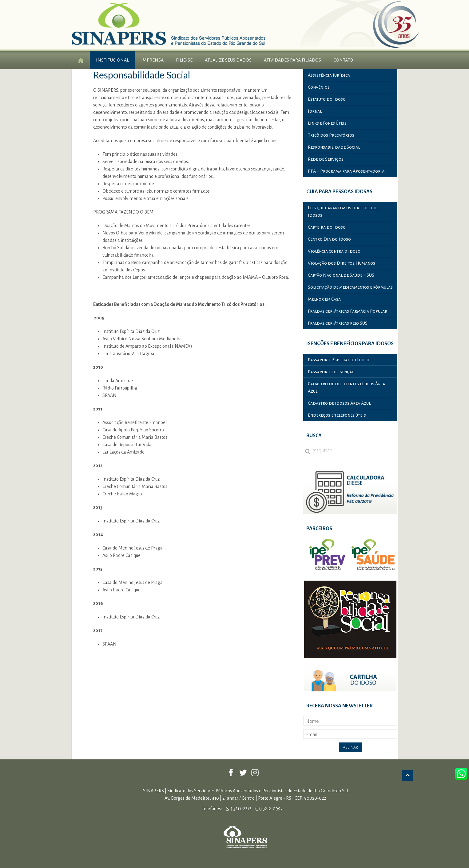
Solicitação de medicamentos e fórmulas (350, 287)
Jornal (315, 111)
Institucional (112, 60)
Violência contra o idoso (334, 251)
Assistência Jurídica (329, 75)
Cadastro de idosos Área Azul (339, 403)
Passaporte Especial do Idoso (339, 360)
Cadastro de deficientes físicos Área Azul (346, 387)
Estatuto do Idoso (327, 99)
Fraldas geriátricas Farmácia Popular (348, 311)
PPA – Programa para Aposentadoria (346, 171)
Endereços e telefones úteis (337, 415)
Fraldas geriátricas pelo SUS (338, 323)
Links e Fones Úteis (327, 123)
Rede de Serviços (326, 159)
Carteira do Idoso (327, 227)
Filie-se (184, 60)
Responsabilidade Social (334, 147)
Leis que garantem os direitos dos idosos (343, 211)
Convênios (319, 87)
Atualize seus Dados (228, 60)
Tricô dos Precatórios (331, 135)
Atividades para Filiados (292, 60)
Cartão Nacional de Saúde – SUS (341, 275)
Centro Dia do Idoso (329, 239)
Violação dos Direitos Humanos (342, 263)
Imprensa (152, 60)
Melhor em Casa (324, 299)
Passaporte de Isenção (331, 372)
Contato (343, 60)
